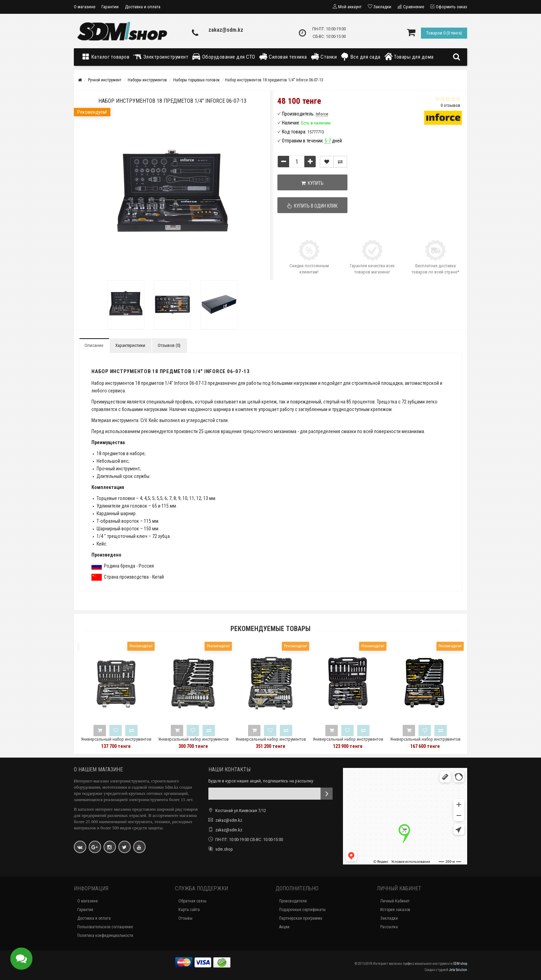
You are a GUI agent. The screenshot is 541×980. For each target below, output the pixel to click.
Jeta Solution (458, 970)
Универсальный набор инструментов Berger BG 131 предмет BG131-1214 (271, 742)
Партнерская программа (301, 918)
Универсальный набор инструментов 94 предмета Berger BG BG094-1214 (348, 742)
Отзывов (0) (169, 345)
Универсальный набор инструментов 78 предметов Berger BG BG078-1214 (425, 742)
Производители (293, 901)
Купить (312, 183)
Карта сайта (189, 910)
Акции (284, 927)
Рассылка (389, 927)
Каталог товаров (107, 57)
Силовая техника (283, 57)
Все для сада (360, 57)
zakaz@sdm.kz (226, 30)
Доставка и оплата (143, 7)
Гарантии (110, 7)
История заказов (395, 910)
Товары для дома (409, 57)
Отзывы (185, 918)
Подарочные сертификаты (302, 910)
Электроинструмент (161, 57)
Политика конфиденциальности (105, 936)
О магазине (85, 7)
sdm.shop (224, 849)
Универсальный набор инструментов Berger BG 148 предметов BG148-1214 (193, 742)
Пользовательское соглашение (105, 927)
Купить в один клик (313, 206)
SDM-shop (460, 964)
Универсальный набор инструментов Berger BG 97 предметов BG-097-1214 (116, 742)
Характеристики (130, 345)
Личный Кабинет (395, 901)
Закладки (389, 918)
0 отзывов (450, 105)
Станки (324, 57)
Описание (94, 345)
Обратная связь (192, 901)
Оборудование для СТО (224, 57)
